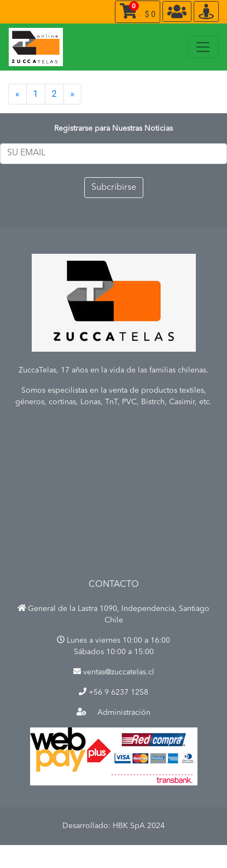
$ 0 (138, 10)
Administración (113, 713)
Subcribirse (114, 188)
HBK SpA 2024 (139, 826)
